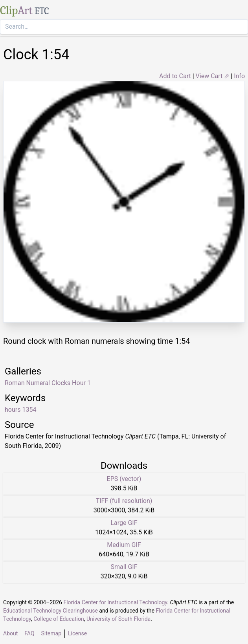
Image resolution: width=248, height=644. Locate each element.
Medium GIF (124, 545)
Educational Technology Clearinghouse (51, 611)
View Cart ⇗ (213, 76)
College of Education (59, 619)
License (77, 633)
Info (239, 76)
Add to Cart (175, 76)
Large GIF (124, 523)
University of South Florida (118, 619)
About (10, 633)
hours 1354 (20, 410)
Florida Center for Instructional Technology (115, 602)
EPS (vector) (124, 479)
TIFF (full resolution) (124, 501)
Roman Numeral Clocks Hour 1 (48, 383)
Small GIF (124, 567)
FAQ (29, 633)
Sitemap (51, 633)
